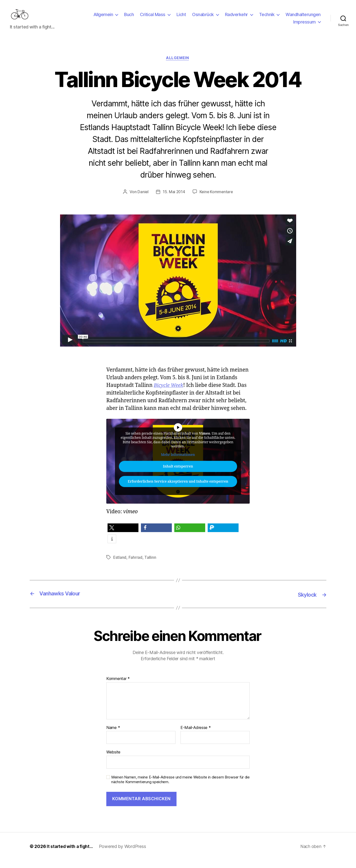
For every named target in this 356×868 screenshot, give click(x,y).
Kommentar (118, 686)
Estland (120, 565)
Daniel (142, 200)
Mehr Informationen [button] (178, 463)
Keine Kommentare (216, 200)
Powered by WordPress (124, 854)
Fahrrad (136, 565)
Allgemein (103, 18)
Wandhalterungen (303, 18)
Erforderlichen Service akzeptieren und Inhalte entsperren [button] (178, 490)
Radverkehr (236, 18)
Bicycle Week (169, 393)
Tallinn (150, 565)
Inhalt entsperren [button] (178, 475)
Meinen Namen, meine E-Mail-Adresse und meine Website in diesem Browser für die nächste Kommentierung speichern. (180, 787)
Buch (129, 18)
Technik (267, 18)
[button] (123, 536)
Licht (181, 18)
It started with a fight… (71, 854)
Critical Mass (153, 18)
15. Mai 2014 (173, 200)
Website (113, 760)
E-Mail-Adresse (196, 735)
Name (113, 735)
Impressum (304, 26)
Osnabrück (203, 18)
